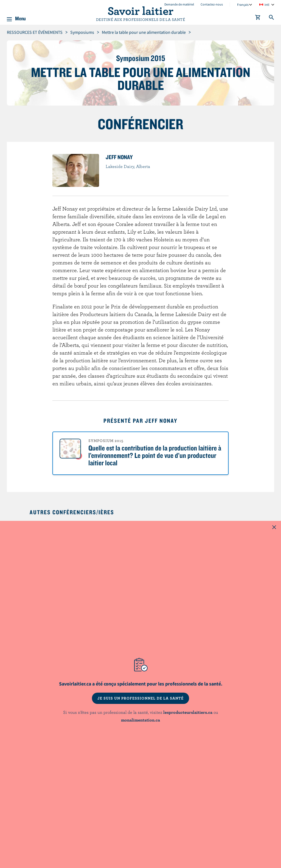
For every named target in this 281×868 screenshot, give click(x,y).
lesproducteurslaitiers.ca (188, 712)
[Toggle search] (272, 18)
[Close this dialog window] (274, 528)
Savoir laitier (140, 10)
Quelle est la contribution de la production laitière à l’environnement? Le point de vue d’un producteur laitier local (155, 455)
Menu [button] (20, 18)
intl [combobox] (267, 5)
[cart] (258, 18)
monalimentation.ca (140, 720)
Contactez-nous (212, 4)
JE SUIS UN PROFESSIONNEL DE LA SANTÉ (140, 698)
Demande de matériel (179, 4)
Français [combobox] (243, 5)
